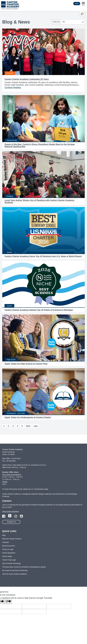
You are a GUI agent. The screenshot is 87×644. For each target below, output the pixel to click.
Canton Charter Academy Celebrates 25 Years (27, 79)
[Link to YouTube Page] (21, 517)
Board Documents (9, 546)
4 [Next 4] (18, 426)
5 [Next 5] (22, 426)
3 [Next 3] (13, 426)
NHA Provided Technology (11, 563)
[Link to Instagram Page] (16, 517)
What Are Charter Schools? (12, 539)
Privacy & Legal (8, 549)
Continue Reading (13, 88)
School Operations (9, 553)
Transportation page (41, 489)
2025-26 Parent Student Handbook (14, 574)
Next (28, 426)
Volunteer (6, 542)
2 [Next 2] (8, 426)
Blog (4, 535)
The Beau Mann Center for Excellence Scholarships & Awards (24, 567)
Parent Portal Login (9, 560)
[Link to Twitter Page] (10, 517)
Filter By (56, 22)
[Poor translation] (8, 602)
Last (36, 426)
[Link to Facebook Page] (4, 517)
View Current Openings (10, 511)
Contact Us (11, 522)
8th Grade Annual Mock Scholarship (15, 570)
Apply (77, 3)
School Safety (7, 556)
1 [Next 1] (4, 426)
